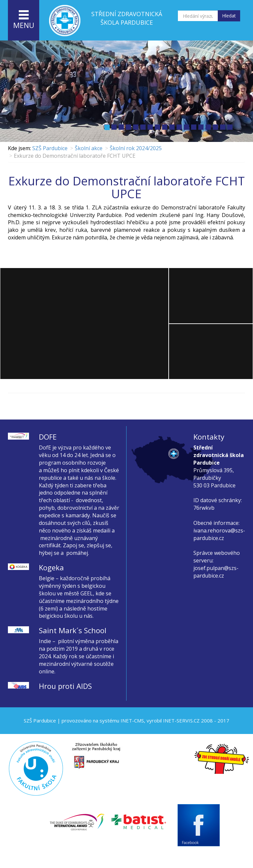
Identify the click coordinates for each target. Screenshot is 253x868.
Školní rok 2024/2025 (136, 148)
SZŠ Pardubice (50, 148)
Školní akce (89, 148)
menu (24, 20)
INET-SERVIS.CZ (181, 720)
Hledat (229, 16)
